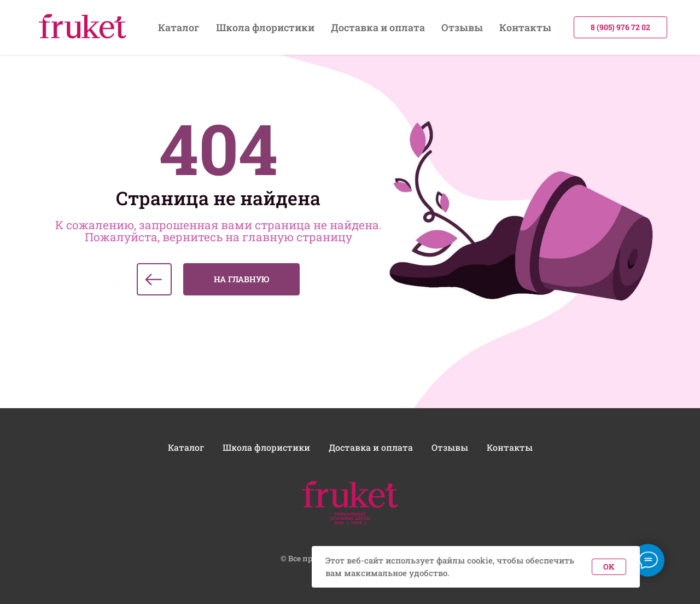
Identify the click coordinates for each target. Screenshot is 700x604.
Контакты (525, 27)
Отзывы (462, 27)
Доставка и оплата (378, 27)
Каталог (179, 27)
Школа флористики (265, 27)
